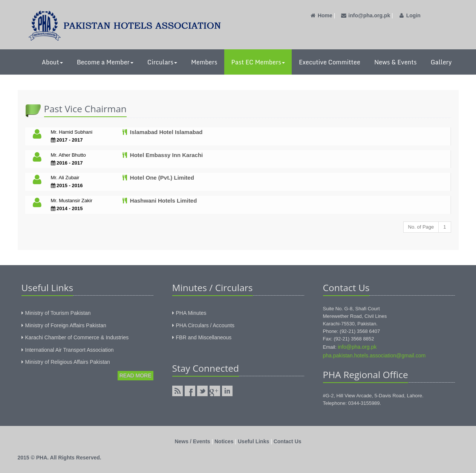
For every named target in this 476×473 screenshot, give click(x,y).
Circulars (162, 62)
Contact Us (288, 441)
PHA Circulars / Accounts (205, 325)
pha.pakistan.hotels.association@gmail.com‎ (374, 356)
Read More (135, 375)
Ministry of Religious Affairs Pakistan (68, 362)
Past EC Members (258, 62)
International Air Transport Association (70, 350)
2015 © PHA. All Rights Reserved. (60, 458)
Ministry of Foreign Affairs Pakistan (66, 325)
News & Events (396, 62)
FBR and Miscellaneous (204, 337)
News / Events (192, 441)
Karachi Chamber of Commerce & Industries (77, 337)
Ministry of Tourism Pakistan (58, 313)
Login (409, 15)
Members (204, 62)
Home (321, 15)
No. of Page (421, 227)
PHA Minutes (191, 313)
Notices (224, 441)
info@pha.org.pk (365, 15)
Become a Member (105, 62)
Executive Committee (330, 62)
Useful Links (253, 441)
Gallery (441, 62)
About (52, 62)
